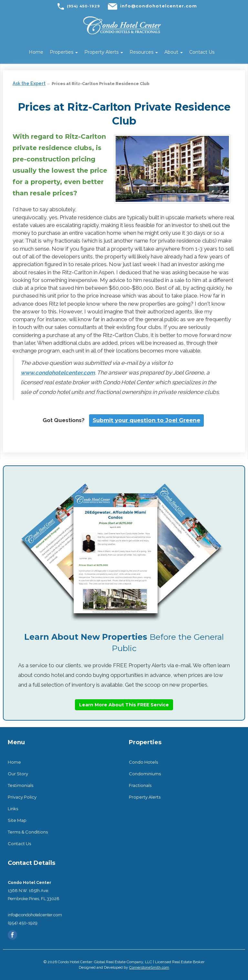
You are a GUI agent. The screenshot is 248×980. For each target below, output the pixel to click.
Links (13, 809)
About (174, 52)
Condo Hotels (143, 762)
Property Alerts (104, 52)
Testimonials (21, 785)
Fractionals (140, 785)
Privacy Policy (22, 797)
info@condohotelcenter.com (159, 6)
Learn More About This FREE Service (124, 705)
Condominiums (145, 774)
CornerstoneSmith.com (149, 967)
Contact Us (202, 52)
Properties (64, 52)
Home (36, 52)
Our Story (18, 774)
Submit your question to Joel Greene (146, 420)
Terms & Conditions (28, 832)
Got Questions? (64, 420)
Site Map (17, 820)
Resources (144, 52)
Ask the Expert (29, 83)
